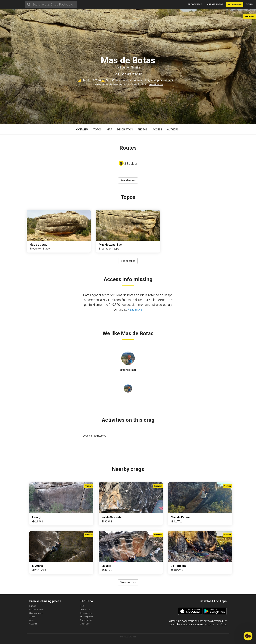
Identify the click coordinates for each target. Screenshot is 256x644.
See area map (128, 582)
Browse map (195, 4)
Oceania (33, 624)
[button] (248, 636)
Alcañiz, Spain (133, 74)
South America (36, 613)
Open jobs (85, 624)
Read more (156, 84)
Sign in (250, 4)
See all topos (128, 261)
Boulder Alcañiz (130, 68)
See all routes (128, 180)
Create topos (215, 4)
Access (157, 130)
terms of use (219, 624)
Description (125, 130)
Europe (33, 606)
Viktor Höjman (128, 370)
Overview (82, 130)
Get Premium (235, 5)
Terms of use (86, 613)
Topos (98, 130)
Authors (173, 130)
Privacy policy (86, 617)
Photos (143, 130)
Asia (31, 620)
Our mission (86, 620)
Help (82, 606)
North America (36, 610)
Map (109, 130)
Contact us (85, 610)
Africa (32, 617)
